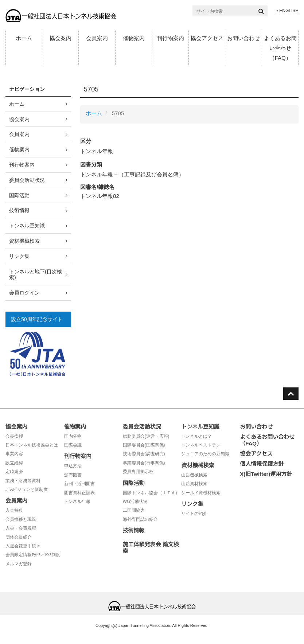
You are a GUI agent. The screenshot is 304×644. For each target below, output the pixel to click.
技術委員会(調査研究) (144, 454)
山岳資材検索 (194, 484)
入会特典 (14, 510)
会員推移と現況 (21, 519)
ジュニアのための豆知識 (205, 454)
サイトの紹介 (194, 514)
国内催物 (73, 436)
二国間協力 (134, 510)
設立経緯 (14, 463)
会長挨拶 (14, 436)
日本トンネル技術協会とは (32, 445)
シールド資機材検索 (201, 493)
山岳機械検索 (194, 475)
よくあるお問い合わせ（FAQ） (280, 48)
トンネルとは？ (196, 436)
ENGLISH (288, 11)
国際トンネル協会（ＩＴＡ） (151, 493)
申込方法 (73, 466)
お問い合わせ (243, 38)
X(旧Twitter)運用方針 (266, 474)
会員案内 (97, 38)
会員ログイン (24, 293)
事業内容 (14, 454)
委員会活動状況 (27, 180)
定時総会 (14, 472)
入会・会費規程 (21, 528)
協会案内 (61, 38)
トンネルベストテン (201, 445)
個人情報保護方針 (262, 464)
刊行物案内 (170, 38)
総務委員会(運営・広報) (146, 436)
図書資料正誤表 (79, 493)
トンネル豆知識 (27, 226)
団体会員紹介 (19, 537)
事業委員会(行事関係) (144, 463)
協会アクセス (207, 38)
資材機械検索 (24, 241)
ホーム (24, 38)
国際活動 (19, 195)
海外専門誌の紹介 (140, 519)
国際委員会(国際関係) (144, 445)
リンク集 (19, 256)
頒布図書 (73, 475)
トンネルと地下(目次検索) (36, 275)
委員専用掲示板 (138, 472)
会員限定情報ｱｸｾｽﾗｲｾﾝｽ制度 (33, 555)
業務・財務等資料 (23, 481)
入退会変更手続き (23, 546)
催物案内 (134, 38)
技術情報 (19, 210)
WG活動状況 (135, 501)
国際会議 (73, 445)
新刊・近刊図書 (79, 484)
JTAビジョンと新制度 (27, 489)
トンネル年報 (77, 501)
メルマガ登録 (19, 564)
